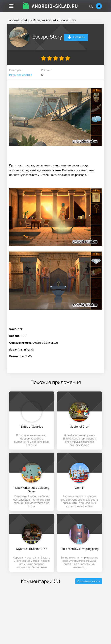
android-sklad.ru (20, 20)
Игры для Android (44, 20)
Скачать (76, 38)
